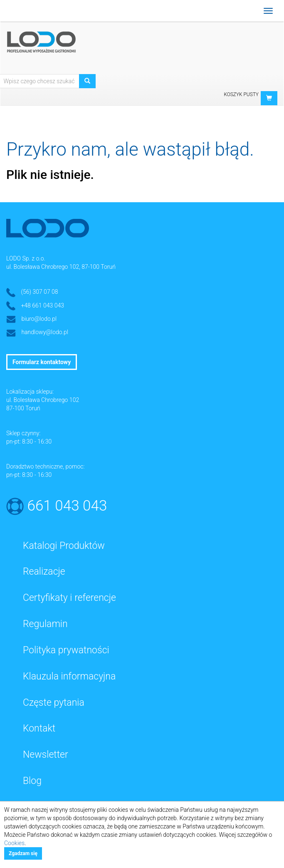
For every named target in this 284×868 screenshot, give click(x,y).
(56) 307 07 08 (39, 292)
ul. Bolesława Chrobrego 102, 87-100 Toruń (61, 267)
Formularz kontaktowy (42, 362)
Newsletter (46, 755)
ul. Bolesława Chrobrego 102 (43, 400)
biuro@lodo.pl (39, 319)
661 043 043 (67, 506)
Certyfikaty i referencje (69, 598)
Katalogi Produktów (64, 546)
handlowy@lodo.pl (45, 332)
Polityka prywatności (66, 650)
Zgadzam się (23, 853)
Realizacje (44, 572)
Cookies (14, 843)
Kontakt (39, 728)
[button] (269, 98)
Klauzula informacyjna (69, 676)
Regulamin (45, 624)
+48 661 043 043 (42, 305)
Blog (32, 781)
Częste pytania (54, 703)
